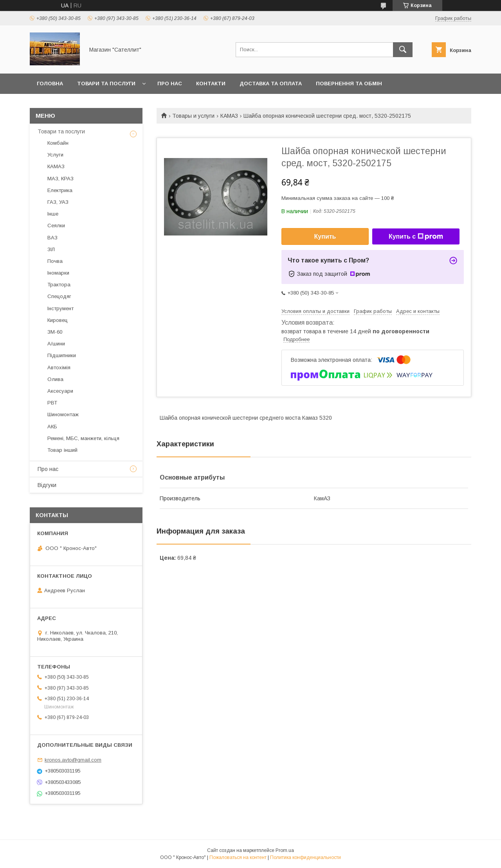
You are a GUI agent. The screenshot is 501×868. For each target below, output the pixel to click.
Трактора (59, 285)
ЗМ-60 (55, 332)
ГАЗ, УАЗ (58, 202)
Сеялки (56, 226)
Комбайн (58, 143)
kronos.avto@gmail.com (73, 760)
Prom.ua (285, 850)
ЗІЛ (51, 249)
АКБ (52, 427)
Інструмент (60, 308)
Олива (55, 379)
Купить (325, 236)
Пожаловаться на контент (238, 857)
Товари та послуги (106, 84)
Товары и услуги (193, 116)
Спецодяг (59, 296)
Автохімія (59, 368)
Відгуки (47, 485)
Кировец (58, 320)
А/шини (56, 344)
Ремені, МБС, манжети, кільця (83, 438)
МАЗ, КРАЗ (60, 179)
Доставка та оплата (271, 84)
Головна (50, 84)
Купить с (416, 237)
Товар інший (62, 450)
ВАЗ (52, 238)
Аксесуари (60, 391)
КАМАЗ (229, 116)
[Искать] (403, 50)
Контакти (211, 84)
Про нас (170, 84)
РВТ (52, 403)
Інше (53, 214)
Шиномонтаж (63, 414)
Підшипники (62, 355)
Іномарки (58, 273)
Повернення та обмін (349, 84)
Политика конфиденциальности (305, 857)
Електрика (60, 190)
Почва (55, 261)
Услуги (55, 155)
